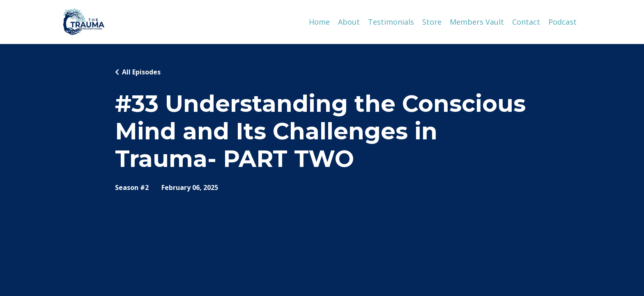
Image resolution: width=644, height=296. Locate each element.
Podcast (562, 22)
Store (432, 22)
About (349, 22)
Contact (526, 22)
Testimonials (391, 22)
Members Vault (477, 22)
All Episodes (141, 72)
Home (319, 22)
